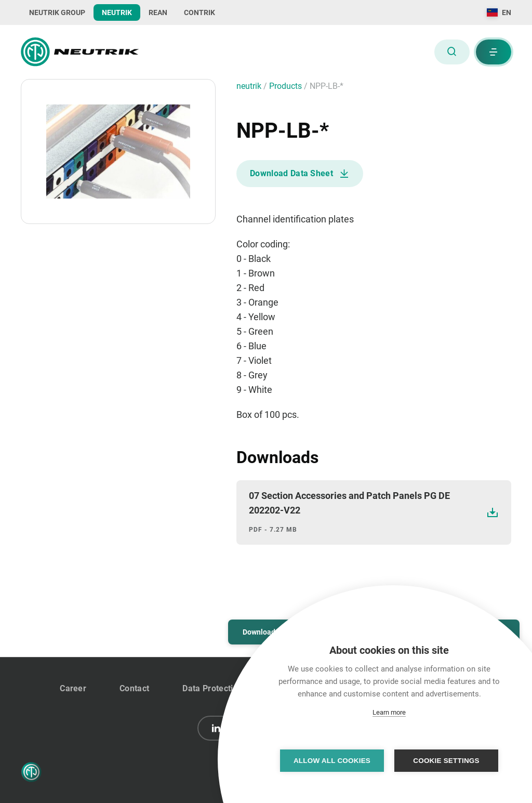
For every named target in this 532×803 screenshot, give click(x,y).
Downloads (261, 632)
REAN (158, 12)
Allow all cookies (332, 761)
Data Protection (212, 688)
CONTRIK (199, 12)
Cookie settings (446, 761)
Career (73, 688)
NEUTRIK (117, 12)
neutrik (250, 86)
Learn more (389, 712)
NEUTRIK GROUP (57, 12)
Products (287, 86)
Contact (134, 688)
